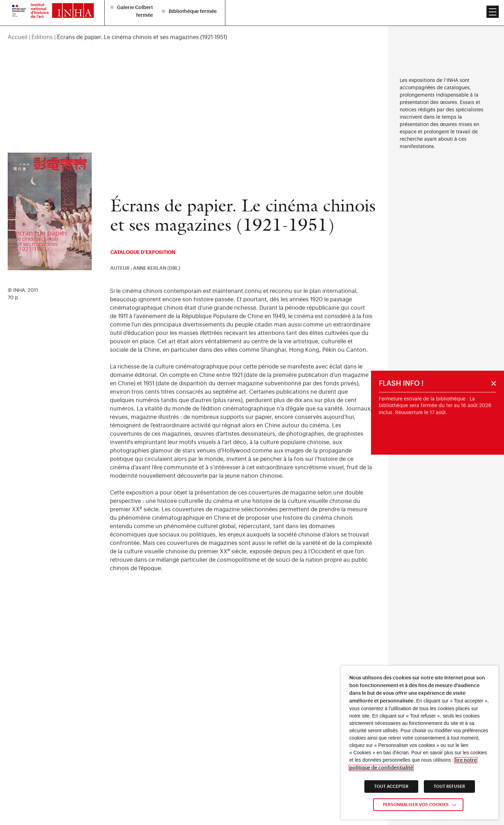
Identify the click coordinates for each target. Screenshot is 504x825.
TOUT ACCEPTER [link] (391, 786)
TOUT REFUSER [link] (449, 786)
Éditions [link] (42, 22)
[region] (194, 22)
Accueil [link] (17, 22)
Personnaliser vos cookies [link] (416, 805)
